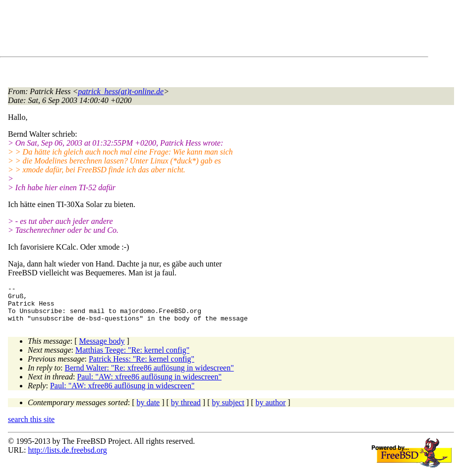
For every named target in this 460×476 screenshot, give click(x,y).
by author (270, 410)
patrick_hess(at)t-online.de (121, 91)
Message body (102, 348)
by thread (186, 410)
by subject (228, 410)
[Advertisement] (188, 30)
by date (148, 410)
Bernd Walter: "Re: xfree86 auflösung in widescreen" (149, 375)
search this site (31, 427)
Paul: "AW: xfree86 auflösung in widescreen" (149, 384)
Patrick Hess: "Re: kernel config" (142, 366)
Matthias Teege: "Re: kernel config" (132, 357)
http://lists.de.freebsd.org (67, 457)
